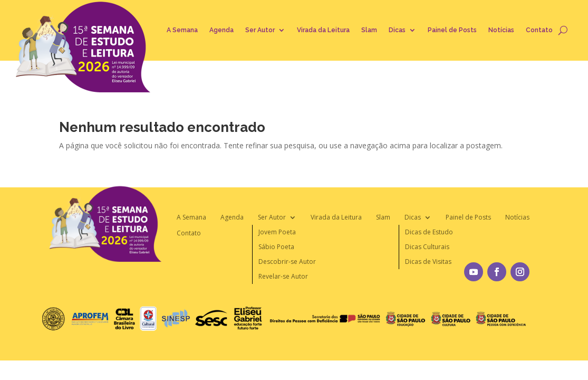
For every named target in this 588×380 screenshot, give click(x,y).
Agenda (221, 30)
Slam (369, 30)
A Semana (182, 30)
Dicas (397, 30)
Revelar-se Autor (283, 276)
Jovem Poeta (277, 232)
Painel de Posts (452, 30)
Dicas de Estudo (429, 232)
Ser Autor (260, 30)
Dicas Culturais (427, 247)
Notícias (501, 30)
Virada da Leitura (323, 30)
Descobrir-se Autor (287, 262)
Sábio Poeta (276, 247)
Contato (539, 30)
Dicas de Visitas (428, 262)
